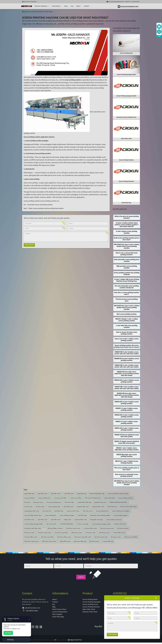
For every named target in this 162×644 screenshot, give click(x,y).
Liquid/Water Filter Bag (84, 502)
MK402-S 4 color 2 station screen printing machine (127, 409)
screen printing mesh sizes (114, 520)
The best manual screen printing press (127, 300)
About (78, 6)
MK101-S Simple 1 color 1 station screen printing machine (127, 320)
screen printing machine (32, 201)
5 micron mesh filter (76, 498)
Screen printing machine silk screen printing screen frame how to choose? (127, 346)
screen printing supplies (121, 515)
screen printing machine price (33, 515)
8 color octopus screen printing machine (127, 232)
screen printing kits (51, 515)
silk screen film (47, 511)
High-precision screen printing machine (127, 267)
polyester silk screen (100, 502)
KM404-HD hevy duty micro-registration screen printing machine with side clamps (127, 395)
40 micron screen (29, 533)
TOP (159, 36)
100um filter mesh (65, 541)
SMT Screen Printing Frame (93, 498)
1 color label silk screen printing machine (127, 326)
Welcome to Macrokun (29, 2)
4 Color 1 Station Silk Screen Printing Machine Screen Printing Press (127, 280)
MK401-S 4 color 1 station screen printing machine (127, 422)
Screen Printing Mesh (60, 613)
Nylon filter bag (112, 507)
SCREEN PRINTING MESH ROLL (118, 502)
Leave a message (132, 598)
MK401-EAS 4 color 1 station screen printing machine (127, 429)
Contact (128, 2)
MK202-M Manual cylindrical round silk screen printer (127, 436)
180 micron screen (77, 533)
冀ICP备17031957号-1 (75, 641)
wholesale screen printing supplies (100, 515)
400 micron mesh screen (49, 541)
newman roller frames (73, 511)
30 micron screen (116, 537)
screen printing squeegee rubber (101, 524)
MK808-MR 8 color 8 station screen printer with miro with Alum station (127, 353)
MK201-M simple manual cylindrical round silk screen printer (127, 442)
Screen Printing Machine (92, 607)
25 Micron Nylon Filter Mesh (128, 507)
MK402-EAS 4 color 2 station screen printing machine (127, 416)
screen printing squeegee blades (34, 524)
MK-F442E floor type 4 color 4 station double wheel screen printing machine (127, 246)
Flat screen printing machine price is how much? (127, 469)
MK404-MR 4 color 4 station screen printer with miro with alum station (127, 388)
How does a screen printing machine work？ (127, 293)
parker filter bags (29, 494)
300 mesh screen (88, 511)
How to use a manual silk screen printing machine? (127, 254)
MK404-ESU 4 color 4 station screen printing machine (127, 403)
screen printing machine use (50, 201)
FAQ (72, 6)
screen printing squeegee (67, 515)
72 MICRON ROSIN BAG (66, 524)
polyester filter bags (120, 524)
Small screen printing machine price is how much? (127, 239)
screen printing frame (102, 511)
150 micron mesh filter (61, 533)
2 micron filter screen (119, 533)
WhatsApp (10, 640)
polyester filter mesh (83, 507)
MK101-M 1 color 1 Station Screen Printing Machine (127, 462)
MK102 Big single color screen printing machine (127, 455)
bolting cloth (68, 520)
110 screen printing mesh (54, 502)
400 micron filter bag (80, 541)
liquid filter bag (82, 494)
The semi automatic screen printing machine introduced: (127, 287)
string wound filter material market (118, 494)
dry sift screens (40, 507)
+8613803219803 (32, 611)
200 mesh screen (94, 541)
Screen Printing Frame (91, 605)
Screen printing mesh (44, 498)
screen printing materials (125, 498)
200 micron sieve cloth (101, 537)
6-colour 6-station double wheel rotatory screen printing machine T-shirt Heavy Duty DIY (127, 225)
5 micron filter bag (108, 541)
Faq (54, 605)
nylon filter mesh (42, 494)
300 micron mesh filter (131, 537)
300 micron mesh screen (31, 541)
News (30, 12)
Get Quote (8, 633)
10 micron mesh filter (60, 498)
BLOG (66, 6)
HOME (26, 12)
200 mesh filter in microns (55, 528)
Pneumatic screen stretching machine (40, 205)
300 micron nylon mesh (107, 528)
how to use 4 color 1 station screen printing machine (127, 340)
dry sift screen (28, 507)
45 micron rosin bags (82, 524)
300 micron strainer (123, 528)
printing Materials (41, 6)
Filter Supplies (58, 615)
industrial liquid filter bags (97, 494)
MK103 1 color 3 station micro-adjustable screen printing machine (127, 449)
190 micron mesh (90, 533)
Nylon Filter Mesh (89, 610)
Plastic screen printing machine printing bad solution (46, 208)
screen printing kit (30, 498)
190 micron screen (104, 533)
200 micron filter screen (64, 537)
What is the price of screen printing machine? (127, 217)
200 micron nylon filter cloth (83, 537)
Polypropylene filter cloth (32, 511)
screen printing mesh (54, 507)
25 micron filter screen (90, 528)
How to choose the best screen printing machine (127, 333)
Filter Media (56, 6)
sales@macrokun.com (33, 608)
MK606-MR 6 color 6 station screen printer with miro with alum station (127, 366)
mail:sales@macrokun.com (115, 2)
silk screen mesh (51, 524)
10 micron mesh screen (45, 533)
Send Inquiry (29, 245)
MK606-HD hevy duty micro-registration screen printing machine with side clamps (127, 374)
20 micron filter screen (31, 537)
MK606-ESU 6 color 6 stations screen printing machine (127, 381)
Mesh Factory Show (60, 610)
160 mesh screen (38, 502)
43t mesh (27, 502)
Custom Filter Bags (109, 498)
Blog (54, 607)
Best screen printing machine (127, 314)
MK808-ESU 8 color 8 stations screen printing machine (127, 359)
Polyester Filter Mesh (91, 613)
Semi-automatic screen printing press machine (127, 260)
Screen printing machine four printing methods (127, 274)
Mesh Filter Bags (59, 618)
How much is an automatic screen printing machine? (127, 475)
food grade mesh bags (96, 520)
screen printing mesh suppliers (121, 511)
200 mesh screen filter (47, 537)
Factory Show (135, 2)
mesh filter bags (82, 515)
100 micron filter (69, 502)
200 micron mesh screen (73, 528)
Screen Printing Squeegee (92, 602)
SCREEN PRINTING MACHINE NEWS (42, 12)
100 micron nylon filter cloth (33, 528)
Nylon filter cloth (68, 507)
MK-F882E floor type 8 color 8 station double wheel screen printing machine (127, 483)
